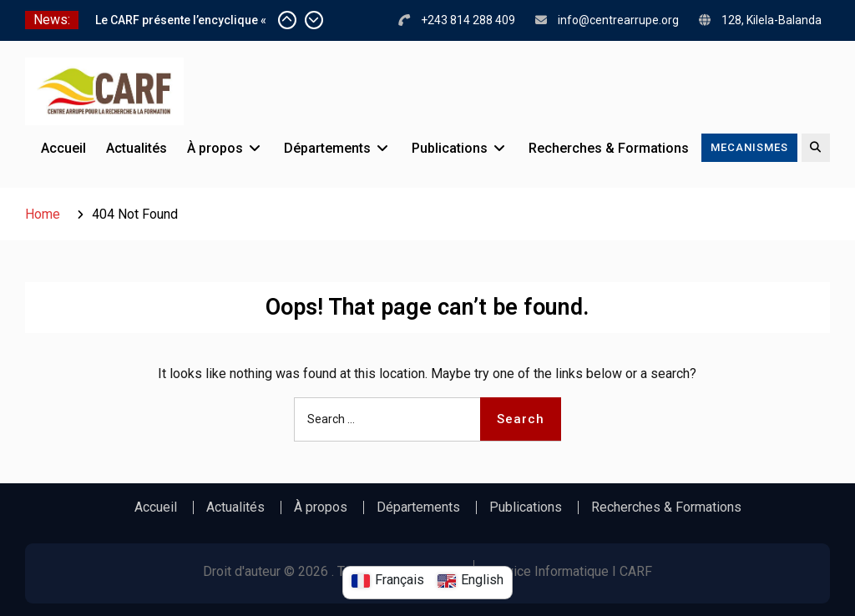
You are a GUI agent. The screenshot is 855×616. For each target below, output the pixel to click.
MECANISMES (749, 147)
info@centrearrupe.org (618, 20)
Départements (327, 148)
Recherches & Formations (609, 148)
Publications (450, 148)
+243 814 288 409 (468, 20)
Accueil (63, 148)
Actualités (137, 148)
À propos (215, 148)
